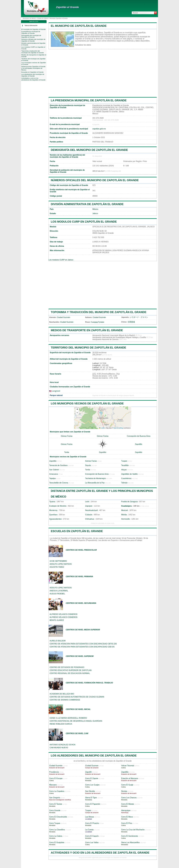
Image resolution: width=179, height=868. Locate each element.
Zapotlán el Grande (67, 7)
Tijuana (52, 502)
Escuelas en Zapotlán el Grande (77, 531)
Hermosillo (126, 519)
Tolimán (124, 483)
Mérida (124, 515)
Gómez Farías (67, 436)
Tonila (67, 452)
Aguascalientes (55, 519)
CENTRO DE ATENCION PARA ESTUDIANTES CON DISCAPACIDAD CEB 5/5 (82, 647)
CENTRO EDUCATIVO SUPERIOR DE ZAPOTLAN (71, 670)
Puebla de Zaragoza (129, 502)
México (95, 209)
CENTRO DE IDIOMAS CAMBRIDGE (65, 700)
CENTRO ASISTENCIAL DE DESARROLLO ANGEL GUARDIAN (76, 721)
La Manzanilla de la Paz (95, 483)
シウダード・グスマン (139, 317)
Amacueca (54, 474)
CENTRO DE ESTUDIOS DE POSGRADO (67, 667)
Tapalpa (52, 478)
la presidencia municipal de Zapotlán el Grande (89, 100)
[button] (77, 410)
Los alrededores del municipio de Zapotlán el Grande (94, 756)
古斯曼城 (131, 322)
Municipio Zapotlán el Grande (59, 18)
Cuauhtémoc (126, 478)
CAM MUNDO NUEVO (59, 748)
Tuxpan (124, 461)
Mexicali (125, 510)
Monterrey (53, 510)
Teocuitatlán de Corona (59, 483)
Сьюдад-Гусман (98, 322)
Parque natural (56, 395)
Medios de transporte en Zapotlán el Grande (87, 330)
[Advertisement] (103, 73)
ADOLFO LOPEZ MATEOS (61, 564)
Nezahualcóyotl (91, 510)
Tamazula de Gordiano (58, 465)
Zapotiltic (139, 444)
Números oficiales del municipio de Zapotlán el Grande (95, 180)
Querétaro (53, 515)
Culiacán (89, 515)
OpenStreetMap (118, 428)
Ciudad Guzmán (64, 317)
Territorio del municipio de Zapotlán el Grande (88, 348)
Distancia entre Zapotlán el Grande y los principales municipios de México (33, 68)
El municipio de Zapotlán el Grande (79, 26)
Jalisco (95, 213)
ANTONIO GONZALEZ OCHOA (62, 745)
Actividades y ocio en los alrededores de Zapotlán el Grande (100, 853)
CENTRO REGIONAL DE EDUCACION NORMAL (70, 673)
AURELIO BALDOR (58, 641)
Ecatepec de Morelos (58, 506)
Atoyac (124, 470)
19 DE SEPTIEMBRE (58, 561)
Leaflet (102, 428)
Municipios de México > (30, 18)
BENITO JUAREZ (57, 620)
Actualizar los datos (83, 45)
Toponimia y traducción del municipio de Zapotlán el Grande (99, 312)
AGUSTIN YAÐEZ (57, 567)
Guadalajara (126, 506)
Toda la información (31, 26)
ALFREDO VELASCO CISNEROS (63, 614)
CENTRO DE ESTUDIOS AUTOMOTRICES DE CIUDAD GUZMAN (77, 697)
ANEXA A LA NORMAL (59, 591)
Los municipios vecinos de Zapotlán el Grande (87, 403)
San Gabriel (54, 470)
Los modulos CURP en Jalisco (61, 260)
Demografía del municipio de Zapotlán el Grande (89, 150)
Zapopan (89, 506)
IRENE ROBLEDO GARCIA (61, 724)
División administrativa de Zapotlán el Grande (87, 204)
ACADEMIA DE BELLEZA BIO (62, 694)
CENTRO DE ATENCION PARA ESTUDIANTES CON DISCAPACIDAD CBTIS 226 (83, 644)
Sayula (88, 465)
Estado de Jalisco (43, 18)
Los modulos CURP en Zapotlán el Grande (84, 222)
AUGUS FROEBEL (57, 594)
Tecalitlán (125, 465)
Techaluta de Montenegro (95, 478)
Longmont (55, 391)
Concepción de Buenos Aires (139, 436)
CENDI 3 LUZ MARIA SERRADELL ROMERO (68, 718)
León (87, 502)
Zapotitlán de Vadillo (129, 474)
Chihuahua (90, 519)
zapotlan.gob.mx (99, 129)
